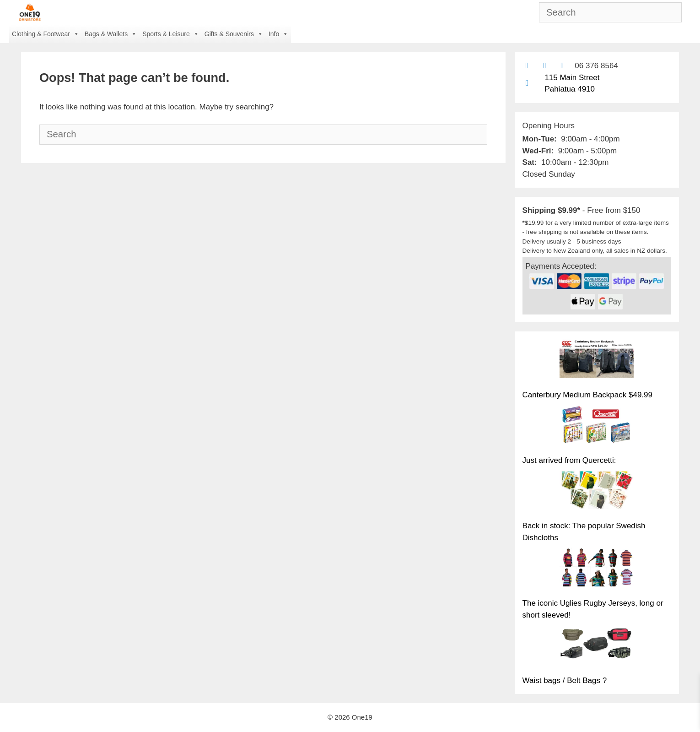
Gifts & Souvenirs (234, 34)
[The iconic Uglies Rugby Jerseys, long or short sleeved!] (597, 569)
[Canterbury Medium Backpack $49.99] (597, 360)
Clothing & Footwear (46, 34)
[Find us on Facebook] (545, 66)
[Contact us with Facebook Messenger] (562, 66)
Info (278, 34)
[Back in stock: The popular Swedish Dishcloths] (597, 491)
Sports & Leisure (171, 34)
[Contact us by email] (527, 66)
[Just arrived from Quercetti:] (597, 426)
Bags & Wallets (111, 34)
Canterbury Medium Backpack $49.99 (587, 395)
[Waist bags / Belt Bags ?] (597, 646)
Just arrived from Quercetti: (569, 460)
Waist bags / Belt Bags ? (565, 680)
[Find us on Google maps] (527, 83)
